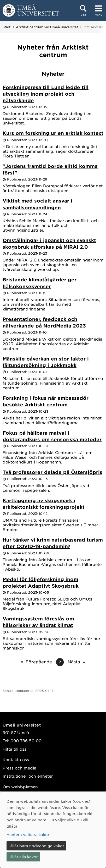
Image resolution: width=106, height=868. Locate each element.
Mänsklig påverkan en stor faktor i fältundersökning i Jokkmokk (46, 362)
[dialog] (53, 830)
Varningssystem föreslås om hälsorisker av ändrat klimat (38, 622)
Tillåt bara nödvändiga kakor (37, 846)
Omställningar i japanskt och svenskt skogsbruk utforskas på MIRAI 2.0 (49, 244)
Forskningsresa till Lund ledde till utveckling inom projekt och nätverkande (46, 94)
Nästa (74, 662)
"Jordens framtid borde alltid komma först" (50, 169)
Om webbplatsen (20, 787)
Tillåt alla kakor (23, 857)
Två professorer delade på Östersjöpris (52, 472)
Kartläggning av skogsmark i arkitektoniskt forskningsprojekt (44, 504)
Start (7, 27)
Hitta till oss (14, 749)
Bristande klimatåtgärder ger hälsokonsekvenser (40, 283)
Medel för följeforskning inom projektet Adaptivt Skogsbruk (41, 583)
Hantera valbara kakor (28, 834)
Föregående (39, 662)
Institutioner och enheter (28, 776)
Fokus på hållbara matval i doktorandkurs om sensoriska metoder (52, 436)
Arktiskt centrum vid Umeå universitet (47, 27)
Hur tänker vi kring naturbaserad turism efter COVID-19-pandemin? (53, 543)
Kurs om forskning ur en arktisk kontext (53, 133)
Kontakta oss (16, 759)
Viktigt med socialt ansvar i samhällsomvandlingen (37, 204)
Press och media (19, 768)
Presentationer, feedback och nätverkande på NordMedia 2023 (44, 322)
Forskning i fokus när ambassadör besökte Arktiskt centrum (46, 401)
